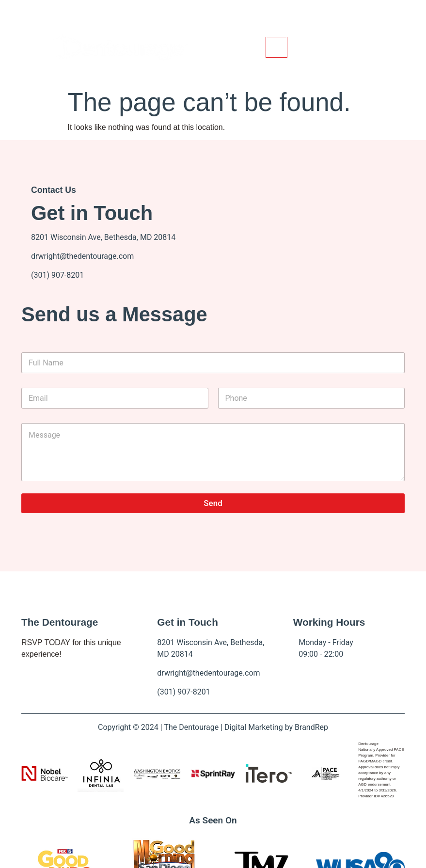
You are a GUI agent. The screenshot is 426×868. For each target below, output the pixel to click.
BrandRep (311, 727)
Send (213, 503)
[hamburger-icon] (276, 47)
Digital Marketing (254, 727)
